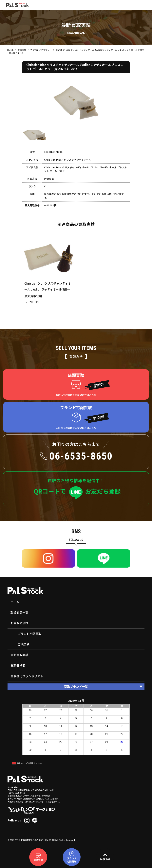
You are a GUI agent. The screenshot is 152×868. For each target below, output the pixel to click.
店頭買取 (24, 644)
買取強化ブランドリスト (27, 676)
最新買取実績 (19, 655)
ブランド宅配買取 (29, 634)
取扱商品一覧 (19, 612)
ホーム (15, 602)
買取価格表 (18, 665)
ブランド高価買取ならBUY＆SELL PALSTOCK (35, 840)
